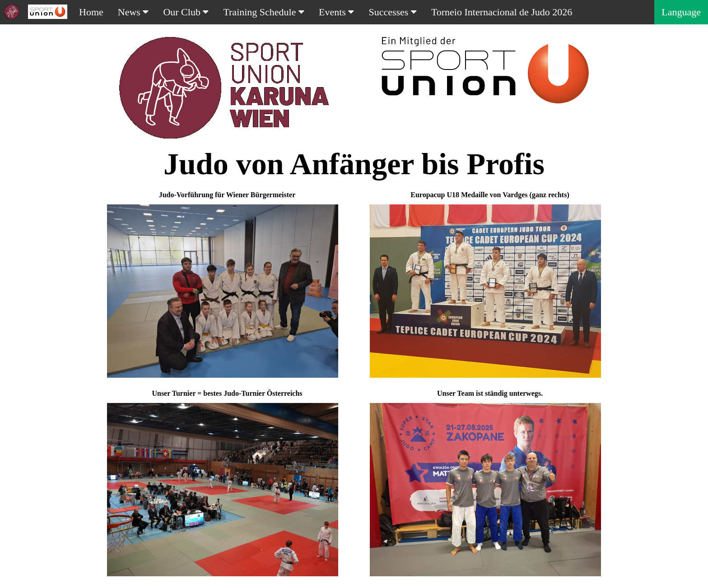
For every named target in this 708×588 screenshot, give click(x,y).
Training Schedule (264, 12)
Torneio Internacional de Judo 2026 (502, 12)
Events (336, 12)
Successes (392, 12)
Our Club (186, 12)
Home (91, 12)
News (133, 12)
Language (681, 12)
